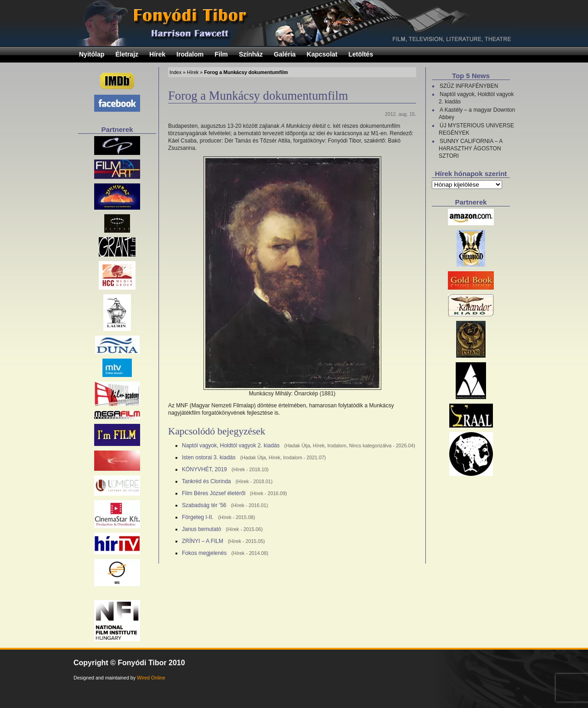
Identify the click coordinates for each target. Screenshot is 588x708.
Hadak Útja (298, 445)
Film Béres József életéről (214, 493)
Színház (251, 54)
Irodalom (190, 54)
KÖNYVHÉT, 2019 (204, 469)
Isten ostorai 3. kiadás (209, 457)
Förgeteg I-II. (198, 517)
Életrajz (127, 54)
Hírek (157, 54)
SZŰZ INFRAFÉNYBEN (469, 86)
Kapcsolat (322, 54)
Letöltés (361, 54)
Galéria (285, 54)
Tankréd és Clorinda (206, 481)
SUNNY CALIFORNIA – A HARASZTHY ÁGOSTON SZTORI (471, 148)
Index (175, 72)
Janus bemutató (201, 529)
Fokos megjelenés (204, 553)
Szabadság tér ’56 (204, 505)
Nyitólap (92, 54)
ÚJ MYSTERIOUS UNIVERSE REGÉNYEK (476, 129)
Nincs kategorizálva (370, 445)
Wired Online (151, 678)
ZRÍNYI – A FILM (203, 541)
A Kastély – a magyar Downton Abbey (477, 114)
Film (221, 54)
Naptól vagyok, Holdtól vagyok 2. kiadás (231, 445)
